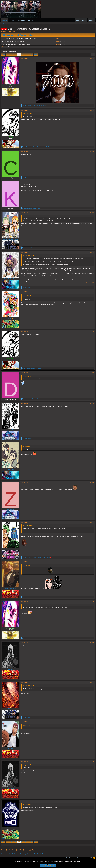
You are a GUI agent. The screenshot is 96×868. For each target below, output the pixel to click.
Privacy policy (85, 858)
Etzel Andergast (10, 709)
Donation (12, 20)
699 (15, 55)
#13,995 (92, 601)
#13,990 (92, 403)
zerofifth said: (26, 605)
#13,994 (92, 562)
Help (91, 858)
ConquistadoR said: (27, 256)
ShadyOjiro (10, 470)
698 (12, 55)
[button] (16, 20)
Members (31, 20)
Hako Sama (10, 669)
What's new (21, 20)
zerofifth (10, 430)
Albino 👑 (11, 318)
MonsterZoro (11, 828)
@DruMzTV (25, 379)
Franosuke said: (27, 565)
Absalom (4, 31)
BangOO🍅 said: (27, 526)
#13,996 (92, 643)
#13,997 (92, 682)
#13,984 (92, 182)
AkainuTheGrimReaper (10, 279)
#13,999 (92, 761)
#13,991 (92, 443)
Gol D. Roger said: (27, 805)
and (32, 208)
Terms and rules (76, 858)
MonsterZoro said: (27, 114)
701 (22, 55)
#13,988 (92, 331)
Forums (5, 20)
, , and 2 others (35, 106)
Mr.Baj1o (10, 748)
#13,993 (92, 522)
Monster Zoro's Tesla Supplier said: (31, 216)
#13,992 (92, 483)
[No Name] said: (27, 446)
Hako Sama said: (27, 725)
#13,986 (92, 252)
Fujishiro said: (26, 295)
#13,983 (92, 151)
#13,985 (92, 213)
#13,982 (92, 110)
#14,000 (92, 801)
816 (32, 55)
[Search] (91, 20)
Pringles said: (26, 376)
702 (26, 55)
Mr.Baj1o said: (26, 765)
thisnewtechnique (10, 588)
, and (32, 368)
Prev (3, 55)
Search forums (11, 23)
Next (36, 55)
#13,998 (92, 722)
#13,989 (92, 373)
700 (19, 55)
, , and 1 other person (39, 147)
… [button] (9, 55)
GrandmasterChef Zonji (10, 239)
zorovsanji (10, 509)
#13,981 (92, 58)
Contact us (68, 858)
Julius (10, 549)
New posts (4, 23)
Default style (5, 858)
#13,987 (92, 292)
